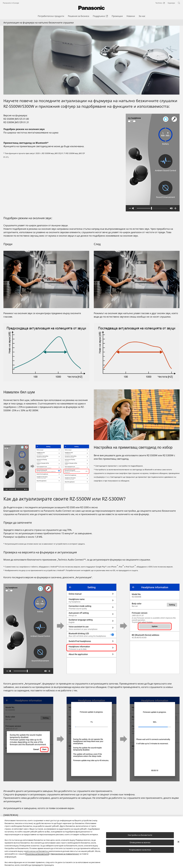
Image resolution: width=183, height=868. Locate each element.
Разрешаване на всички (140, 850)
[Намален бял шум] (137, 415)
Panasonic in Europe (11, 3)
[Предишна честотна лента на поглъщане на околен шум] (46, 352)
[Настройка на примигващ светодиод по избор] (46, 468)
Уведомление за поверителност (65, 854)
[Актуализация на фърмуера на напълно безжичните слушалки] (91, 60)
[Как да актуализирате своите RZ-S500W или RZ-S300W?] (91, 629)
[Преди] (46, 279)
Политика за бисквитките (37, 854)
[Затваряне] (178, 842)
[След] (137, 279)
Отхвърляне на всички (140, 842)
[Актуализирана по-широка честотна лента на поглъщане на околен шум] (137, 352)
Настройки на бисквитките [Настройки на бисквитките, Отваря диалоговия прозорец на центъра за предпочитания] (140, 835)
